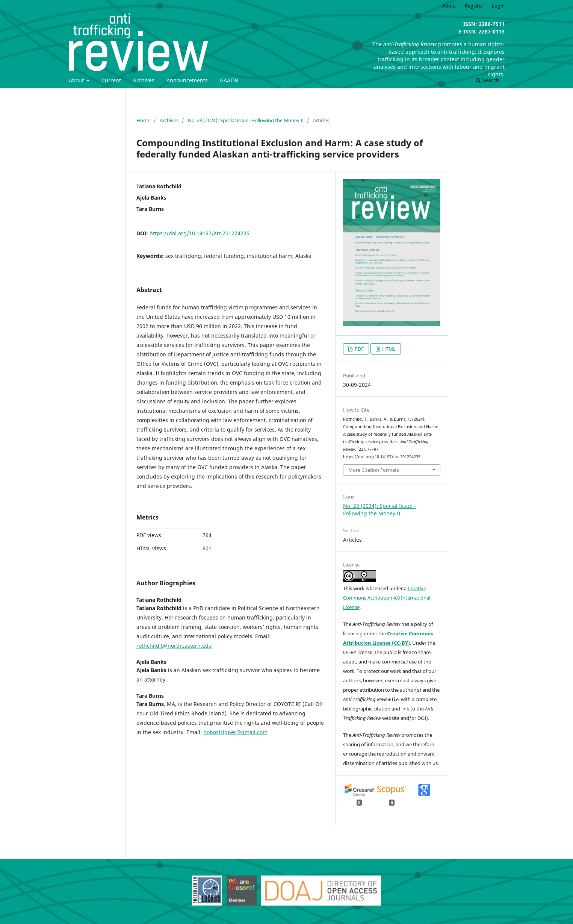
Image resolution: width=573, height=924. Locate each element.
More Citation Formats (374, 470)
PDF (359, 349)
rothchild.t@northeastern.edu (174, 646)
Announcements (187, 80)
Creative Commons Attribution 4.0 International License (387, 598)
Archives (144, 80)
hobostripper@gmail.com (235, 732)
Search (488, 80)
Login (498, 6)
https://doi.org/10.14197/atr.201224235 (200, 233)
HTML (388, 349)
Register (474, 6)
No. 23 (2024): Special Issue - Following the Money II (246, 120)
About (77, 80)
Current (111, 80)
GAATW (229, 80)
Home (143, 120)
